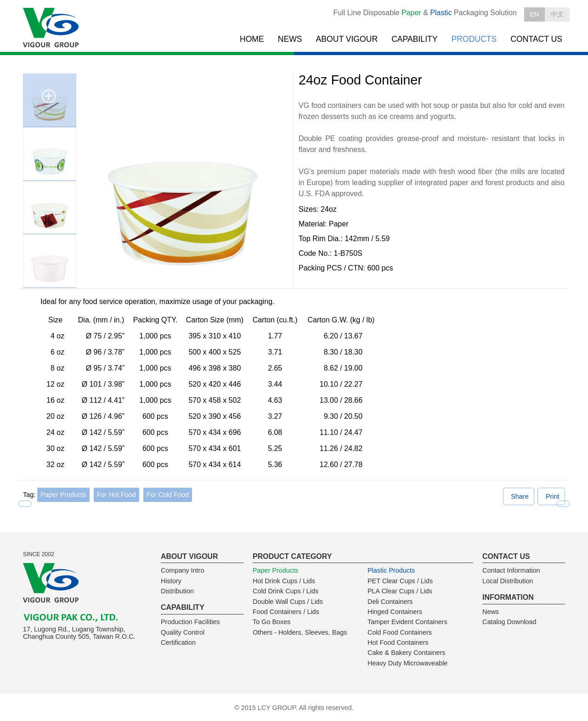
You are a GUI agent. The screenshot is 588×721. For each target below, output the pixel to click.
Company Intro (182, 570)
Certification (178, 642)
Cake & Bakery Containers (407, 653)
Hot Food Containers (398, 642)
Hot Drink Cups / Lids (284, 581)
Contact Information (511, 570)
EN (535, 14)
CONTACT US (536, 39)
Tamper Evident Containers (407, 622)
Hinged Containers (395, 612)
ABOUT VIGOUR (347, 39)
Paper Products (63, 495)
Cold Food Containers (400, 632)
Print (553, 496)
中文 (557, 14)
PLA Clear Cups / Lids (400, 591)
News (491, 612)
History (171, 581)
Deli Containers (390, 602)
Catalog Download (509, 622)
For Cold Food (168, 495)
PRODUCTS (474, 39)
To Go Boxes (271, 622)
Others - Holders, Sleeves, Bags (300, 632)
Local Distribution (508, 581)
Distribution (177, 591)
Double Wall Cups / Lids (288, 602)
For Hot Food (116, 495)
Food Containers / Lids (286, 612)
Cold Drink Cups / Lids (286, 591)
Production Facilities (190, 622)
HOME (252, 39)
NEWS (290, 39)
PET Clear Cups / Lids (400, 581)
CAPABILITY (414, 39)
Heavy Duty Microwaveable (407, 663)
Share (520, 496)
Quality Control (183, 632)
